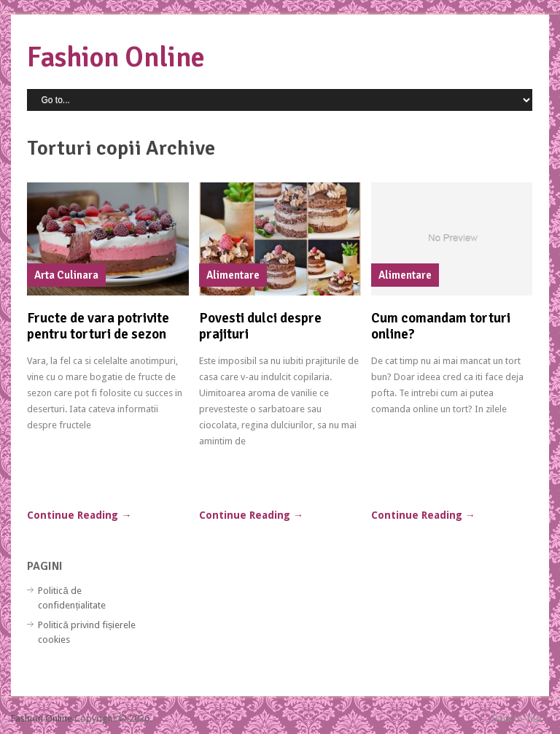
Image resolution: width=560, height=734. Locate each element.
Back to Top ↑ (521, 718)
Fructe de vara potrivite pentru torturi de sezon (98, 326)
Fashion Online (116, 57)
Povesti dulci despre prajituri (260, 326)
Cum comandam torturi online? (441, 326)
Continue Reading (79, 515)
